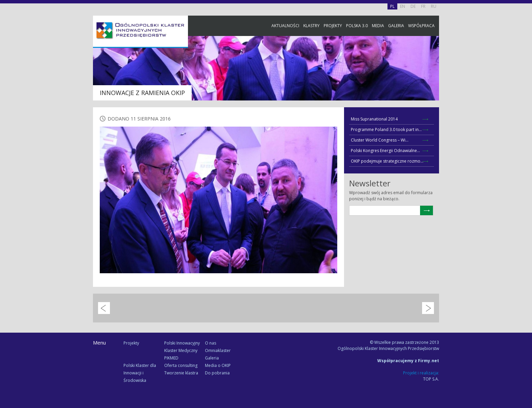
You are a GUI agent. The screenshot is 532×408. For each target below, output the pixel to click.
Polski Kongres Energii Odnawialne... (385, 151)
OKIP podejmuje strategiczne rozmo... (387, 161)
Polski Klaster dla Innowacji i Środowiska (140, 373)
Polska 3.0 (357, 26)
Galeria (396, 26)
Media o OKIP (218, 365)
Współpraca (421, 26)
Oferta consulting (181, 365)
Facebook (525, 76)
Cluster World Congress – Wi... (380, 140)
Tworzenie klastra (181, 373)
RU (434, 6)
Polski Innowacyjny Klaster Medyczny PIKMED (182, 350)
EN (403, 6)
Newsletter (525, 126)
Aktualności (285, 26)
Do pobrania (217, 373)
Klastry (311, 26)
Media (378, 26)
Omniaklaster (218, 350)
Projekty (333, 26)
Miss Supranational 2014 (374, 119)
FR (423, 6)
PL (392, 6)
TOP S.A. (431, 379)
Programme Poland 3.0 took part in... (386, 129)
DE (413, 6)
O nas (211, 343)
